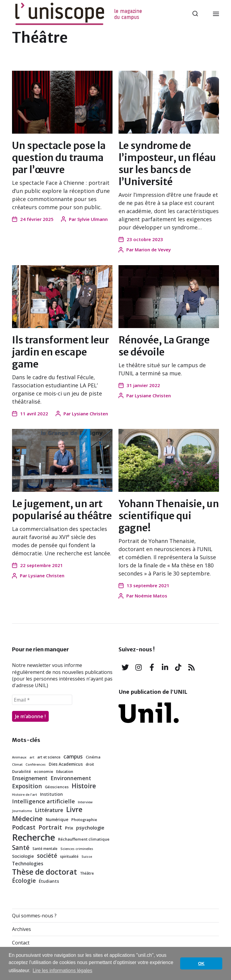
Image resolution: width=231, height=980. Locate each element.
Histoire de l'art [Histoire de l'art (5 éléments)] (25, 795)
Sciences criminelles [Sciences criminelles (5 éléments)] (77, 849)
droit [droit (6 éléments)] (90, 764)
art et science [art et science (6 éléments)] (49, 757)
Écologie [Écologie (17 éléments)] (24, 881)
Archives (22, 929)
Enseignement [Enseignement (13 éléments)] (30, 778)
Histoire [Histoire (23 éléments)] (84, 786)
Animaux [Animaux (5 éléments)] (19, 757)
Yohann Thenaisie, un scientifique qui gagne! (169, 516)
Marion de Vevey (153, 250)
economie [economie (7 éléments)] (44, 771)
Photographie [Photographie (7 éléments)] (84, 820)
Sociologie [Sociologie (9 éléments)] (23, 856)
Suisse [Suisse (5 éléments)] (87, 857)
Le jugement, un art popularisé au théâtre (62, 510)
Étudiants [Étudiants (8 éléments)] (49, 881)
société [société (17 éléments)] (47, 856)
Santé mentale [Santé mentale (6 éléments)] (45, 848)
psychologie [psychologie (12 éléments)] (90, 828)
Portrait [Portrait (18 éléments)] (50, 827)
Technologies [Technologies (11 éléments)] (28, 864)
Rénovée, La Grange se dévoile (164, 346)
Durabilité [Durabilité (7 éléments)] (22, 771)
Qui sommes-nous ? (34, 916)
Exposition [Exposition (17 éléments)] (27, 786)
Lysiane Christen (90, 414)
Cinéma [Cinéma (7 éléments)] (93, 757)
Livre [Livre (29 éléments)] (74, 809)
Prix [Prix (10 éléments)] (69, 828)
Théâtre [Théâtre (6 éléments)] (87, 873)
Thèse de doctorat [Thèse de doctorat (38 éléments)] (45, 872)
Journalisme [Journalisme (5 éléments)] (22, 811)
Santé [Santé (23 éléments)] (21, 848)
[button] (195, 14)
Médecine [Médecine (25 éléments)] (27, 819)
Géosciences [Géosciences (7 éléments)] (57, 787)
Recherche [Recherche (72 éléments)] (34, 837)
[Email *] (42, 700)
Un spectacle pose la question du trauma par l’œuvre (59, 158)
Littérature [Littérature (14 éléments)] (49, 810)
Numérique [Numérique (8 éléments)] (57, 819)
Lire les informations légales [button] (62, 971)
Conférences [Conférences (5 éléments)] (36, 764)
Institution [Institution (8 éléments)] (51, 794)
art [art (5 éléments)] (32, 757)
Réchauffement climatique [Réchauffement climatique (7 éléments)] (84, 839)
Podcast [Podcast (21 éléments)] (24, 827)
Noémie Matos (151, 596)
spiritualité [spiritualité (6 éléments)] (69, 856)
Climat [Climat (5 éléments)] (17, 764)
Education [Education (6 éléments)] (65, 771)
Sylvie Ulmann (92, 219)
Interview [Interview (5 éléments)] (85, 802)
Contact (21, 943)
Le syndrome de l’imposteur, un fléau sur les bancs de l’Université (167, 164)
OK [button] (201, 963)
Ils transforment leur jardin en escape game (60, 352)
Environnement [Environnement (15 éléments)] (71, 778)
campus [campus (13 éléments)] (73, 757)
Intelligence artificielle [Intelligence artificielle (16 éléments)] (43, 801)
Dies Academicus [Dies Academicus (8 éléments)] (66, 764)
